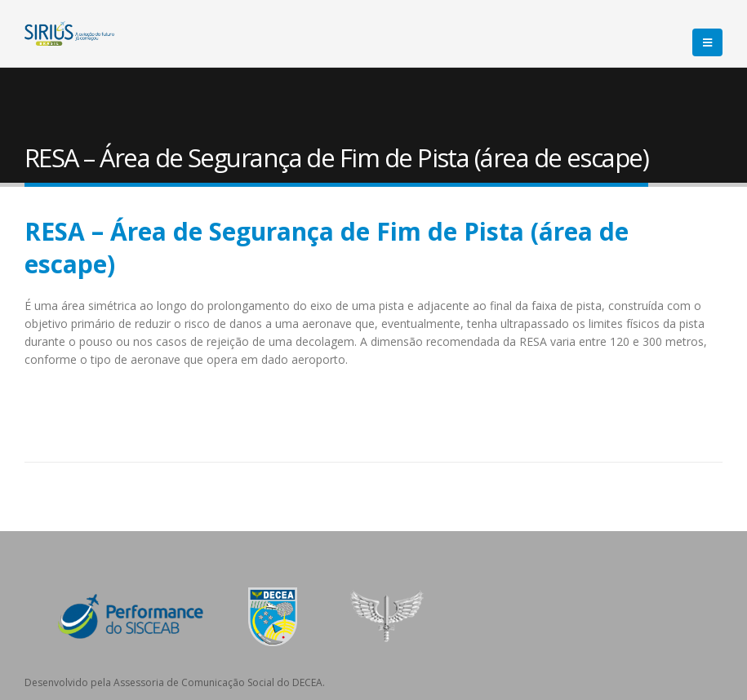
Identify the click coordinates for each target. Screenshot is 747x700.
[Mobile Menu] (707, 42)
